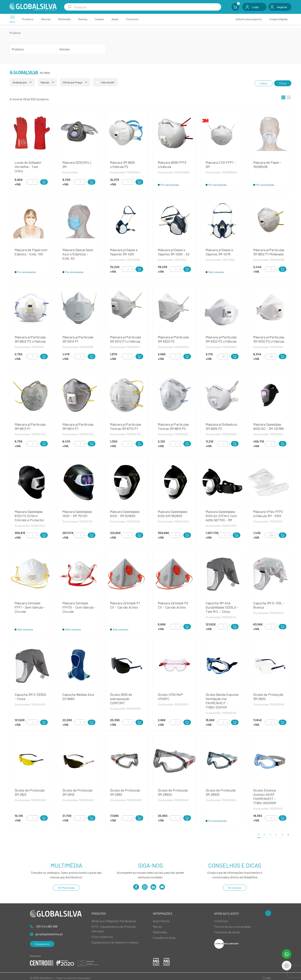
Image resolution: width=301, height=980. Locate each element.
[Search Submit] (70, 7)
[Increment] (36, 182)
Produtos (15, 33)
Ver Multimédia (66, 888)
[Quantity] (33, 182)
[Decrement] (29, 182)
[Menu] (12, 19)
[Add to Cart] (44, 182)
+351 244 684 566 (46, 926)
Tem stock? (108, 82)
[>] (288, 834)
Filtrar (283, 83)
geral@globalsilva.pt (49, 934)
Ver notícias (235, 888)
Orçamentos (42, 944)
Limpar (263, 83)
